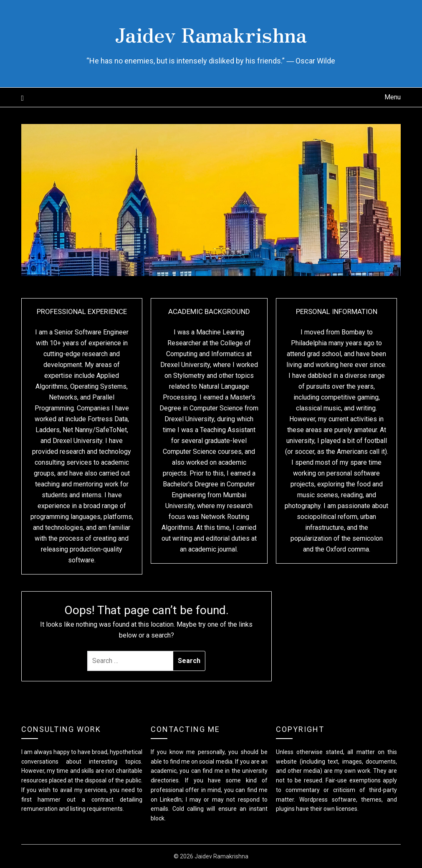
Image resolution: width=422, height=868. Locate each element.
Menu (393, 97)
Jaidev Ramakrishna (211, 34)
